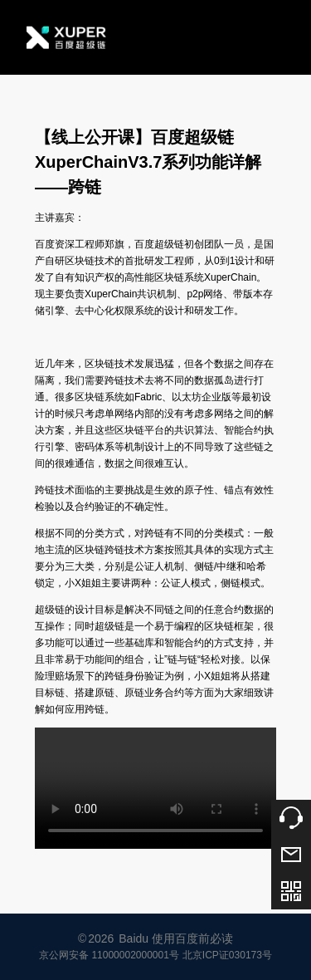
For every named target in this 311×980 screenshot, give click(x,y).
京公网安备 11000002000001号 (109, 955)
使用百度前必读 (192, 938)
